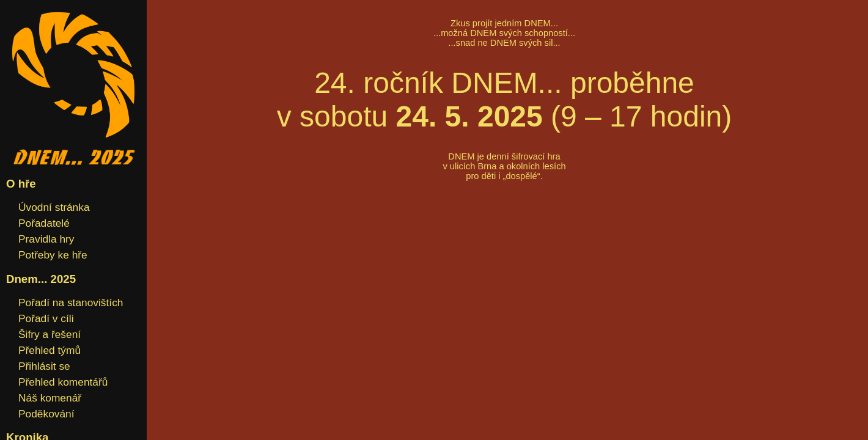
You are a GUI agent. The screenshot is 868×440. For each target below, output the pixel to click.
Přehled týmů (50, 350)
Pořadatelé (44, 223)
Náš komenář (50, 398)
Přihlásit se (44, 366)
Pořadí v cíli (46, 318)
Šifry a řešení (50, 334)
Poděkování (46, 414)
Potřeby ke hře (53, 255)
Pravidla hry (46, 239)
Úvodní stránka (54, 207)
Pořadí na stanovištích (71, 302)
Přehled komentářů (63, 382)
